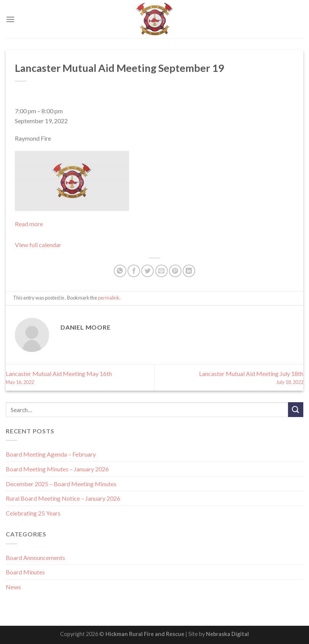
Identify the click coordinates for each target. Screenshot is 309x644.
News (13, 587)
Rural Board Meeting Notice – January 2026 (63, 498)
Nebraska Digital (227, 634)
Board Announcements (35, 558)
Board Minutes (25, 572)
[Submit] (296, 410)
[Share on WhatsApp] (120, 271)
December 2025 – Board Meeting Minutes (61, 484)
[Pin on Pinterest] (175, 271)
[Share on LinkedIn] (189, 271)
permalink (109, 298)
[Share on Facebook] (134, 271)
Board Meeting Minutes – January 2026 (57, 469)
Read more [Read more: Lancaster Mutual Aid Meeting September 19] (29, 224)
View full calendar (38, 245)
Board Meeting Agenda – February (51, 454)
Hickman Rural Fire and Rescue (145, 634)
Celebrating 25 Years (33, 513)
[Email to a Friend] (162, 271)
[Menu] (10, 19)
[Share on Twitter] (147, 271)
